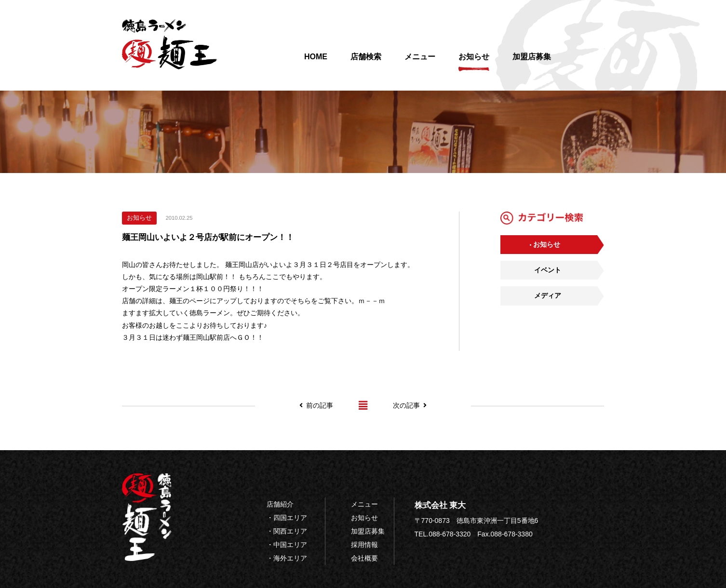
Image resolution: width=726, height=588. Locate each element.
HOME (316, 62)
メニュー (420, 62)
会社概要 (364, 558)
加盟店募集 (532, 62)
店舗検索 (366, 62)
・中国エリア (287, 545)
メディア (548, 295)
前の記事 (316, 405)
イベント (548, 270)
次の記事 (410, 405)
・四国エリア (287, 518)
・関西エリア (287, 531)
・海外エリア (287, 558)
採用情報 (364, 545)
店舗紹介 (280, 504)
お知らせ (474, 62)
